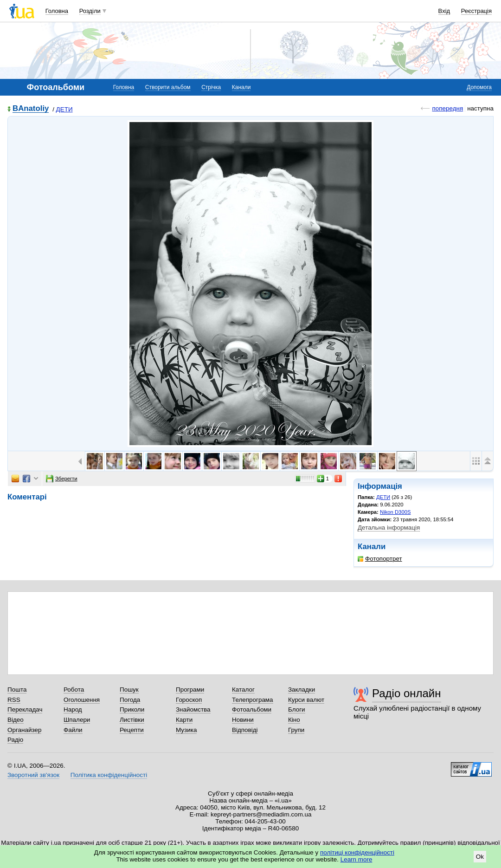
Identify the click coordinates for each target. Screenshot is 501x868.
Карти (184, 720)
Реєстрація (476, 11)
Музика (186, 730)
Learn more (356, 859)
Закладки (302, 690)
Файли (73, 730)
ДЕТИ (64, 109)
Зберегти (62, 479)
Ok (480, 857)
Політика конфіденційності (109, 775)
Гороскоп (189, 700)
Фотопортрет (380, 559)
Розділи (90, 11)
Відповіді (245, 730)
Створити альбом (168, 87)
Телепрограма (253, 700)
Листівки (132, 720)
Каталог (243, 690)
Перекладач (25, 709)
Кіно (294, 720)
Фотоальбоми (252, 709)
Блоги (297, 709)
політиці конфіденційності (357, 852)
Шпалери (77, 720)
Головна (57, 11)
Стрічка (211, 87)
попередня (447, 108)
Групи (296, 730)
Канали (241, 87)
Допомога (479, 87)
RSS (14, 700)
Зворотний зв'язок (33, 775)
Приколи (132, 709)
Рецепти (132, 730)
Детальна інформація (389, 528)
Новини (243, 720)
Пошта (17, 690)
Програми (190, 690)
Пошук (129, 690)
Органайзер (24, 730)
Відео (16, 720)
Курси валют (306, 700)
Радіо (15, 740)
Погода (130, 700)
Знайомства (193, 709)
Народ (73, 709)
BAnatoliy (31, 109)
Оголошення (82, 700)
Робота (74, 690)
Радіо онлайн (407, 693)
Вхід (444, 11)
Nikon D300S (395, 512)
